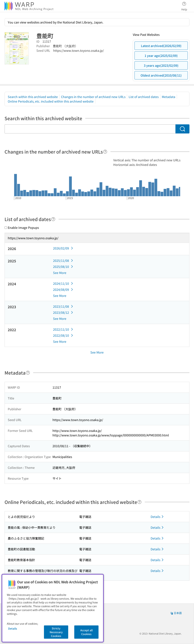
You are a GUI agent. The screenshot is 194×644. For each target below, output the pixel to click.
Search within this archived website (33, 97)
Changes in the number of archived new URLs (93, 97)
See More (60, 273)
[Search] (182, 129)
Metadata (169, 97)
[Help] (105, 152)
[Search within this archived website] (90, 129)
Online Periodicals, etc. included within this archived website (51, 101)
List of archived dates (144, 97)
